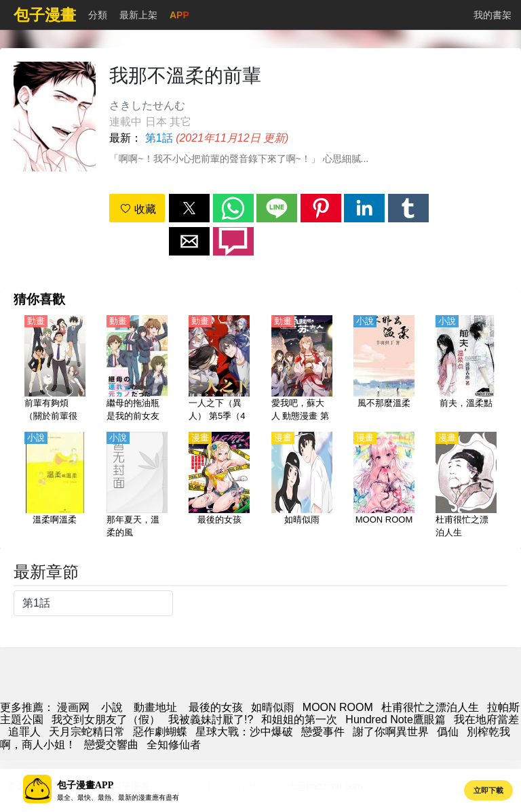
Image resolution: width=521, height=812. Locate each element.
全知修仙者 (174, 745)
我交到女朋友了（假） (106, 719)
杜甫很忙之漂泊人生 (430, 707)
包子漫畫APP (85, 785)
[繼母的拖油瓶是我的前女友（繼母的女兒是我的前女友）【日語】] (137, 369)
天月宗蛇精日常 (87, 732)
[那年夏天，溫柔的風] (137, 486)
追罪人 (24, 732)
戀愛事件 (323, 732)
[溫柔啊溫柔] (55, 486)
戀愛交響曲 (111, 745)
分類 (98, 15)
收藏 (138, 209)
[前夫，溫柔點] (466, 369)
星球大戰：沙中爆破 (244, 732)
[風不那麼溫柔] (384, 369)
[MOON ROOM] (384, 486)
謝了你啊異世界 (391, 732)
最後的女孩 (216, 707)
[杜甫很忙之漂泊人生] (466, 486)
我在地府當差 (486, 719)
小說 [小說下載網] (112, 707)
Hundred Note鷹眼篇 (395, 719)
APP (179, 15)
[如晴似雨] (302, 486)
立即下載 (488, 790)
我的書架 (493, 15)
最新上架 (138, 15)
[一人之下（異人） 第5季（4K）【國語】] (219, 369)
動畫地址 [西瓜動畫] (155, 707)
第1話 (159, 138)
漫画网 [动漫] (73, 707)
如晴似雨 (273, 707)
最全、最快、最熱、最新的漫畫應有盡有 (118, 797)
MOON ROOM (338, 707)
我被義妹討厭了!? (211, 719)
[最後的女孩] (219, 486)
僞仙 (448, 732)
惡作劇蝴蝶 (160, 732)
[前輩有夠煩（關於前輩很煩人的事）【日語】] (55, 369)
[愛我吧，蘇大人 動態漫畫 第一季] (302, 369)
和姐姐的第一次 (299, 719)
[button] (189, 208)
